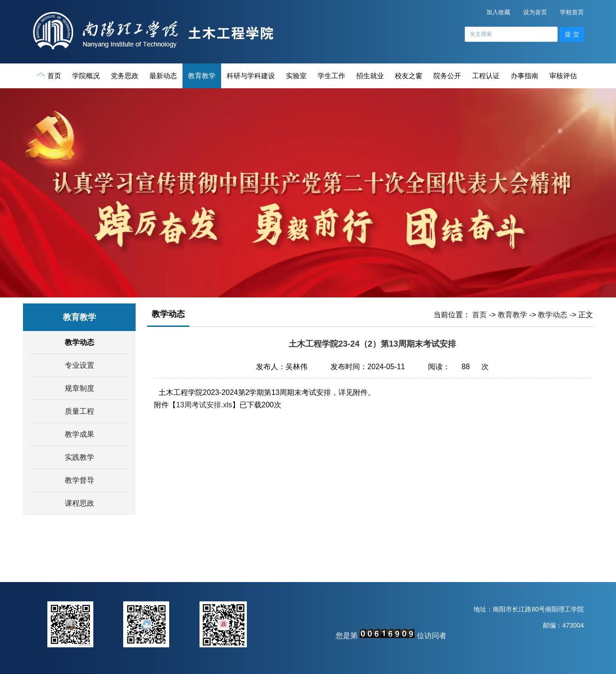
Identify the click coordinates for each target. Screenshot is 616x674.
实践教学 (80, 457)
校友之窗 (409, 76)
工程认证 (486, 76)
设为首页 (535, 12)
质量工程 (80, 411)
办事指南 (525, 76)
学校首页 (572, 12)
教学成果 (80, 434)
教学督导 (80, 480)
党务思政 (125, 76)
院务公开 (447, 76)
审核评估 (563, 76)
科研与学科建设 (251, 76)
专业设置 (80, 365)
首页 (49, 75)
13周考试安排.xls (204, 405)
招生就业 (370, 76)
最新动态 (163, 76)
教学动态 (80, 342)
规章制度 (80, 388)
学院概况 (86, 76)
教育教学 (202, 76)
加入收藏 (498, 12)
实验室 (296, 76)
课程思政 (80, 503)
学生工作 (331, 76)
